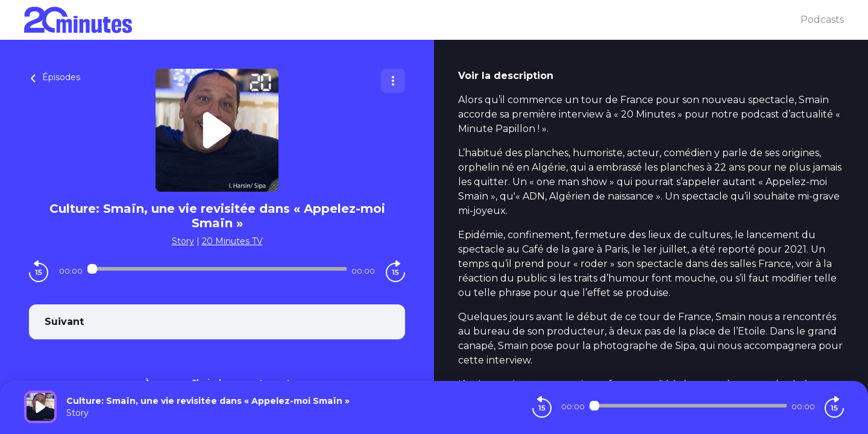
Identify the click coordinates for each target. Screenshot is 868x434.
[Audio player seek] (217, 269)
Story (183, 241)
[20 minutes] (412, 20)
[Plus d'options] (393, 81)
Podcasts (822, 20)
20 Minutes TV (232, 241)
